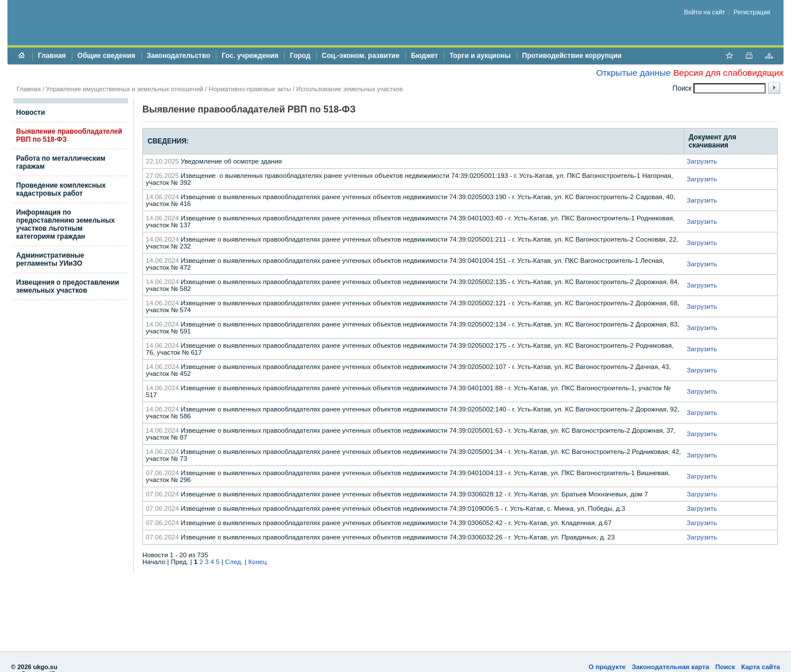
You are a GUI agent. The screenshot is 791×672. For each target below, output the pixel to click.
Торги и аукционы (480, 56)
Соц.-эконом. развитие (361, 56)
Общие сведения (106, 56)
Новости (30, 112)
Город (300, 56)
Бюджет (424, 56)
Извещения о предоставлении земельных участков (68, 286)
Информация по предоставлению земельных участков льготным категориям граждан (65, 224)
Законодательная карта (671, 667)
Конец (257, 562)
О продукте (607, 667)
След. (234, 562)
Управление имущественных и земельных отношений (125, 89)
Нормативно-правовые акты (249, 89)
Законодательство (179, 56)
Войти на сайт (705, 12)
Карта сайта (761, 667)
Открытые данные (633, 73)
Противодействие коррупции (572, 56)
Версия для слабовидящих (728, 73)
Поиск (725, 667)
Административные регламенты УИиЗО (50, 259)
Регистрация (752, 12)
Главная (52, 56)
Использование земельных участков (349, 89)
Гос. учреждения (250, 56)
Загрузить (702, 161)
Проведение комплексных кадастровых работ (61, 189)
